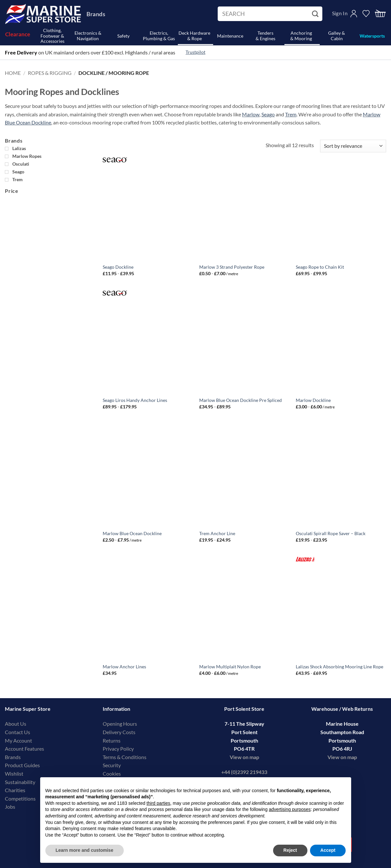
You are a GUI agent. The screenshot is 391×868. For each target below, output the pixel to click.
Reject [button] (290, 850)
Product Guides (22, 765)
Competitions (20, 798)
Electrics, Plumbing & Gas (159, 36)
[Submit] (316, 14)
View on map (244, 757)
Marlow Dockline (313, 400)
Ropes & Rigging (50, 73)
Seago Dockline (118, 267)
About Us (16, 724)
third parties (158, 803)
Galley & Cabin (337, 36)
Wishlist (14, 774)
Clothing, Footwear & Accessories (52, 36)
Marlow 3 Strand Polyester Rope (232, 267)
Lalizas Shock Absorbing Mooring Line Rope (339, 667)
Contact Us (17, 732)
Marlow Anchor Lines (124, 667)
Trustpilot (195, 52)
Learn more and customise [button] (85, 850)
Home (13, 73)
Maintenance (230, 36)
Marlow (251, 114)
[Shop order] (353, 146)
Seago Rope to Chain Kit (320, 267)
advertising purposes (290, 809)
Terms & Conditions (125, 757)
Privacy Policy (118, 749)
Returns (112, 740)
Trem (291, 114)
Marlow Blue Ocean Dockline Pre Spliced (241, 400)
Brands (96, 14)
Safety (123, 36)
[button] (380, 14)
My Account (18, 740)
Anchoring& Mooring (301, 36)
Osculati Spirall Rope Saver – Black (331, 533)
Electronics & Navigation (88, 36)
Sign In (340, 13)
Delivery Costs (119, 732)
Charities (16, 790)
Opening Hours (120, 724)
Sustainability (20, 782)
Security (112, 765)
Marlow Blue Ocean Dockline (132, 533)
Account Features (24, 749)
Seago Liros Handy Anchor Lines (135, 400)
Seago (268, 114)
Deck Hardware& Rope (194, 36)
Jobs (10, 807)
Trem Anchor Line (217, 533)
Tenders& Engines (265, 36)
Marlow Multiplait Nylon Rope (230, 667)
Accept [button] (328, 850)
